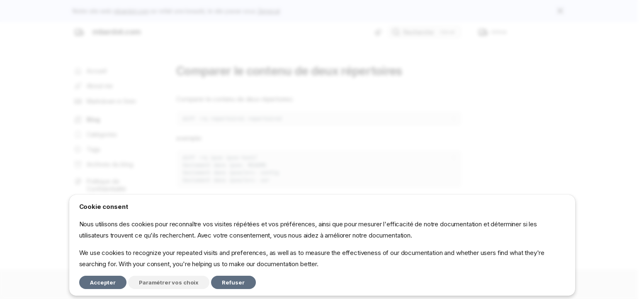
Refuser (233, 282)
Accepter (103, 282)
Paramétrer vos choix (169, 282)
